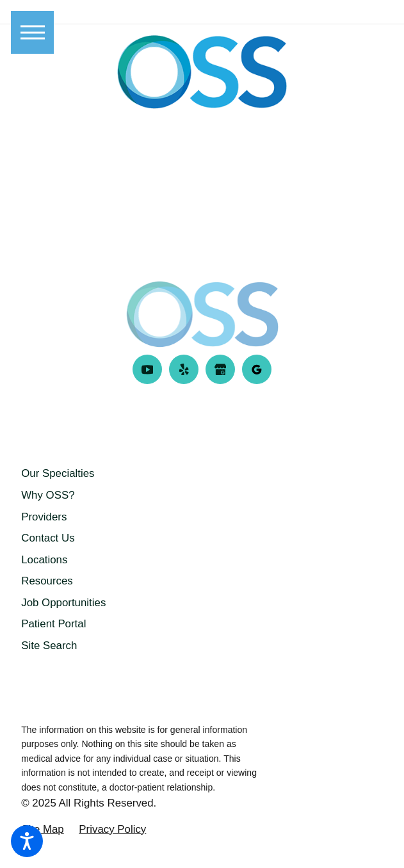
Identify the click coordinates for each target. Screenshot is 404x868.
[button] (27, 841)
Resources (47, 581)
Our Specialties (58, 473)
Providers (44, 517)
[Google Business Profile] (221, 370)
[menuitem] (202, 473)
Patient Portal (53, 624)
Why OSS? (48, 495)
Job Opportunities (63, 603)
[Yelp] (184, 370)
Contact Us (48, 538)
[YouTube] (148, 370)
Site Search (49, 646)
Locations (44, 560)
